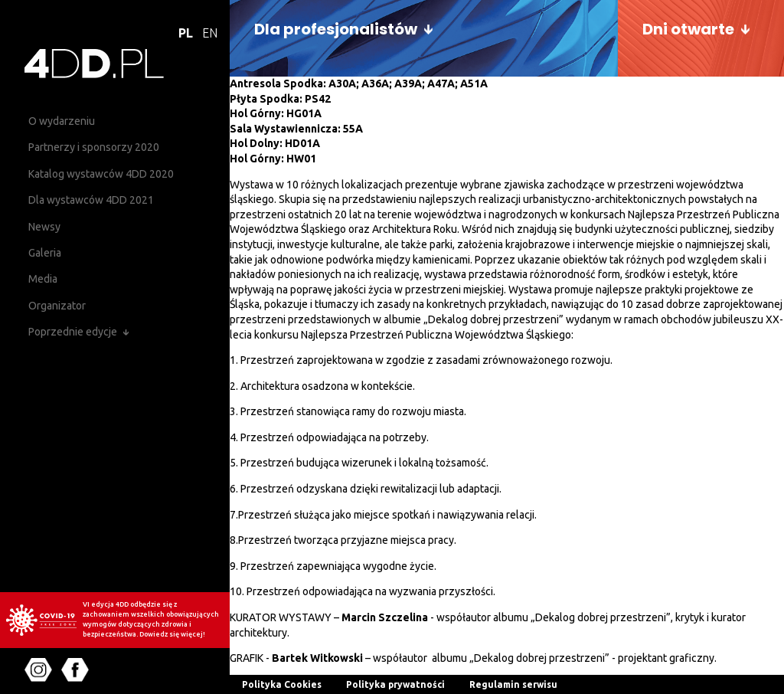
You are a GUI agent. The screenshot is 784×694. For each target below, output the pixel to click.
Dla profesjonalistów (336, 29)
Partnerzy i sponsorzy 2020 (94, 147)
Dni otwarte (688, 29)
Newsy (44, 227)
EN (210, 33)
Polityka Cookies (282, 684)
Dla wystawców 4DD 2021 (91, 200)
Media (43, 279)
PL (186, 33)
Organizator (57, 306)
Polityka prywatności (395, 684)
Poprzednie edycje (73, 332)
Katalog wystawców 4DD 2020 (101, 174)
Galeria (45, 253)
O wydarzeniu (62, 121)
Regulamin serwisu (513, 684)
